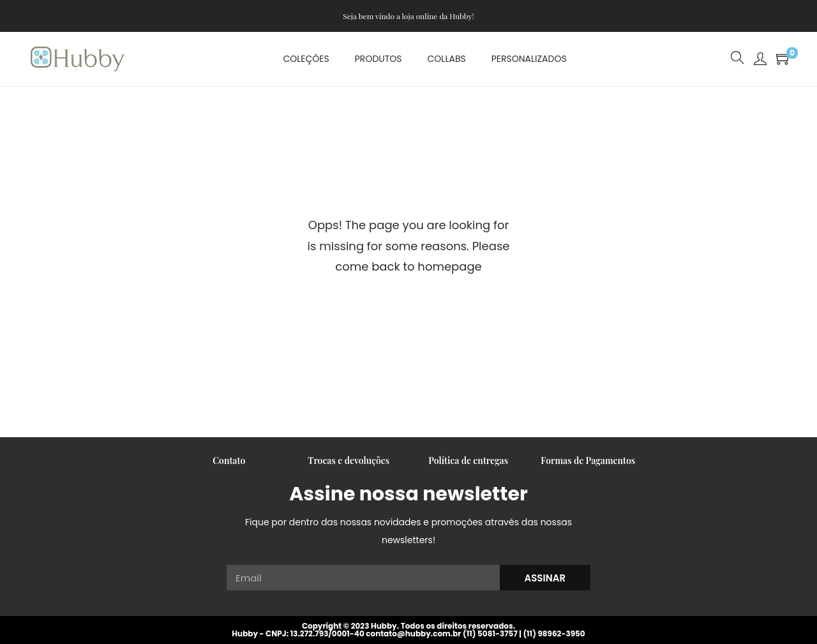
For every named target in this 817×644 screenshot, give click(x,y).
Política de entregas (468, 461)
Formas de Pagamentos (588, 461)
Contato (229, 461)
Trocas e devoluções (349, 461)
